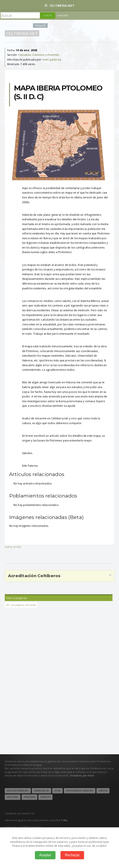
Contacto (45, 797)
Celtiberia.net (59, 6)
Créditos (103, 791)
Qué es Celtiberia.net (18, 791)
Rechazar (72, 855)
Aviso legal (13, 797)
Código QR (40, 26)
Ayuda (58, 791)
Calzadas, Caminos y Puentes (39, 55)
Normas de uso (42, 791)
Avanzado (63, 16)
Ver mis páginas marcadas (21, 605)
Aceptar (45, 855)
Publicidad (29, 797)
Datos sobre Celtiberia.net (80, 791)
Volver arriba (13, 547)
